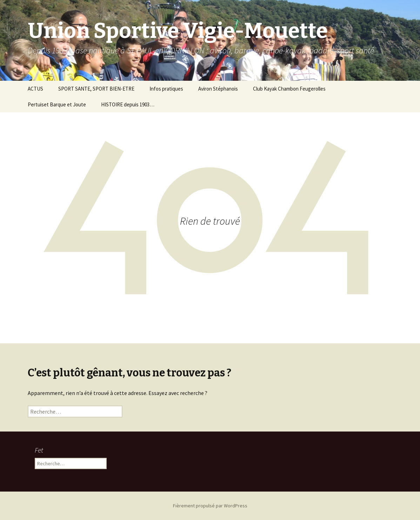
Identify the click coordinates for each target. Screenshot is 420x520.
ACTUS (35, 89)
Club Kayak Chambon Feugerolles (289, 89)
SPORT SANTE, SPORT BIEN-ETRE (96, 89)
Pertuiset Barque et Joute (57, 104)
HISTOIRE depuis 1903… (128, 104)
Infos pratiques (166, 89)
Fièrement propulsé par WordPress (210, 506)
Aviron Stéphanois (218, 89)
